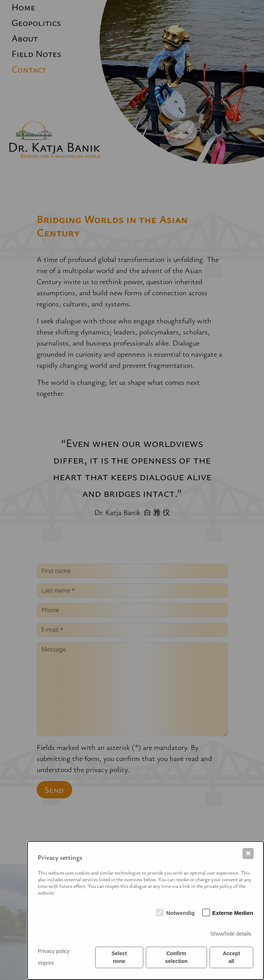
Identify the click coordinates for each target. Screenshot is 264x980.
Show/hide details (231, 934)
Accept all (232, 957)
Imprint (46, 963)
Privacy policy (54, 951)
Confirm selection (176, 957)
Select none (119, 957)
